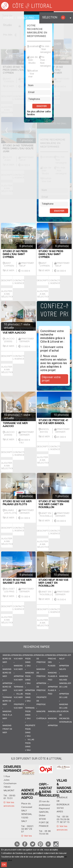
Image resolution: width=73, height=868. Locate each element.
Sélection (54, 17)
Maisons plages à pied (52, 676)
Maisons (52, 719)
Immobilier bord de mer (8, 659)
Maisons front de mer (7, 729)
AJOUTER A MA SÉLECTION (8, 294)
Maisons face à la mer (7, 715)
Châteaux (41, 719)
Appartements (55, 726)
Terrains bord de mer (7, 701)
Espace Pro (26, 18)
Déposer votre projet (51, 379)
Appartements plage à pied (55, 690)
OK (4, 865)
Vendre (8, 18)
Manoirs (41, 712)
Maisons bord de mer (7, 673)
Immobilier (54, 712)
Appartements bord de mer (10, 687)
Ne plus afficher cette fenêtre (39, 113)
